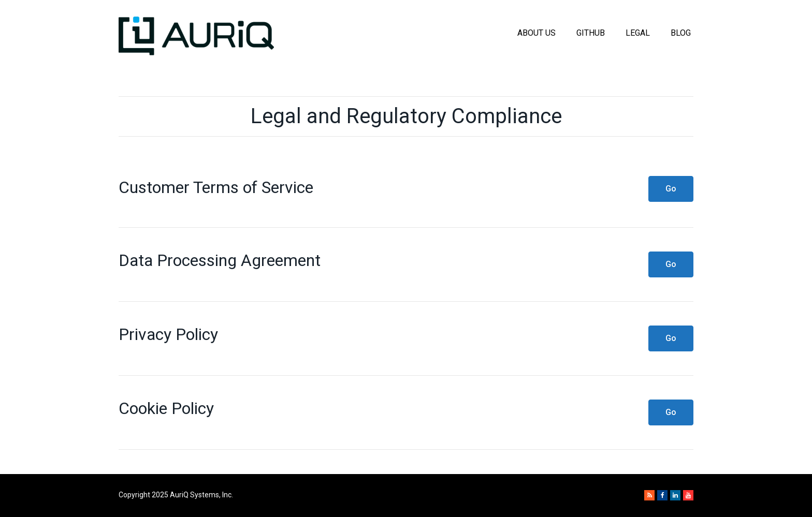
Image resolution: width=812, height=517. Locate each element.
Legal (638, 33)
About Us (536, 33)
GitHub (591, 33)
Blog (681, 33)
